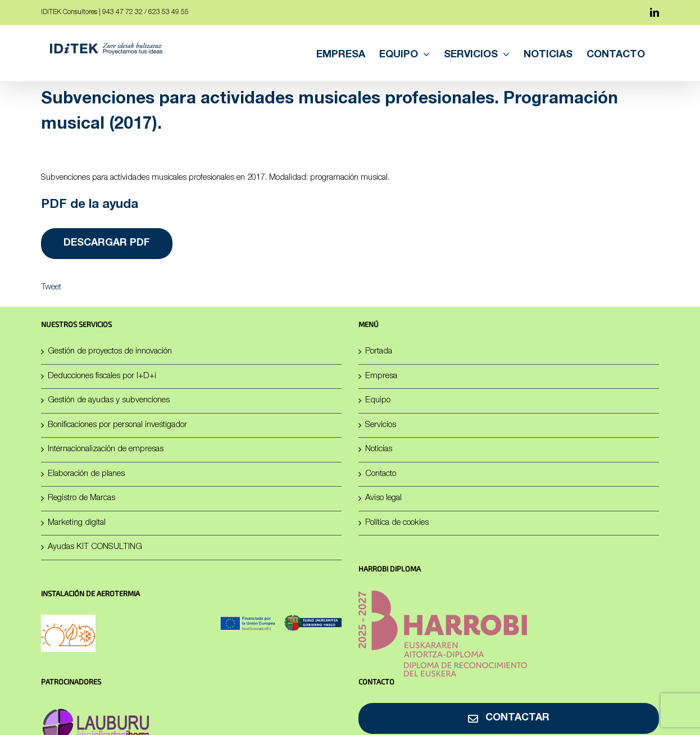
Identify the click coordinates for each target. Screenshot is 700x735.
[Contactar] (509, 718)
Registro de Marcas (81, 498)
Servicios (381, 425)
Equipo (378, 400)
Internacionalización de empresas (106, 449)
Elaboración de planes (86, 474)
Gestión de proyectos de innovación (110, 351)
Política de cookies (397, 523)
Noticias (379, 449)
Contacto (381, 474)
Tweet (51, 287)
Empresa (381, 376)
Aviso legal (383, 498)
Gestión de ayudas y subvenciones (109, 400)
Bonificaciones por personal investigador (117, 425)
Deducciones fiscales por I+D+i (102, 376)
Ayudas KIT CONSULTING (95, 547)
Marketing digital (77, 523)
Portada (379, 351)
